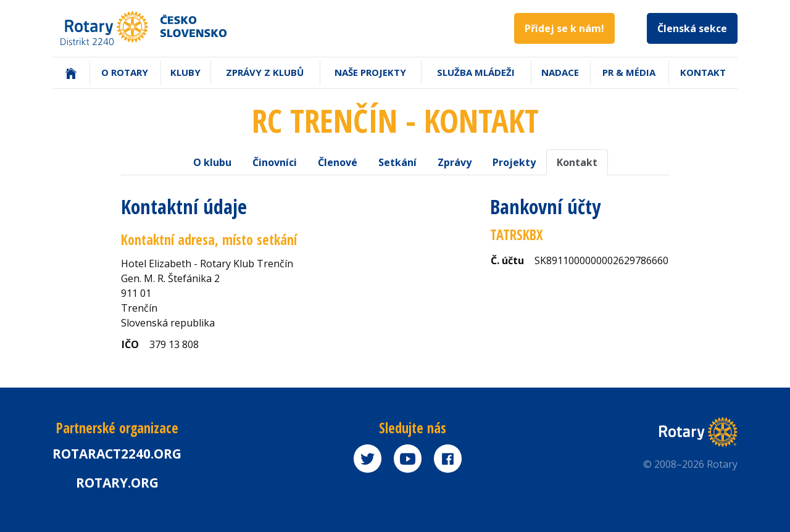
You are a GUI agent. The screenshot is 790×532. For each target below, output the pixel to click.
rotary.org (117, 483)
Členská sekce (692, 28)
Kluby (185, 72)
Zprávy (455, 162)
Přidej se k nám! (564, 28)
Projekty (514, 162)
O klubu (212, 162)
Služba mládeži (476, 72)
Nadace (560, 72)
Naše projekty (370, 72)
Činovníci (275, 162)
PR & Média (629, 72)
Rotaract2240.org (117, 454)
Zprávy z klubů (265, 72)
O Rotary (125, 72)
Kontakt (703, 72)
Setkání (397, 162)
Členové (338, 162)
